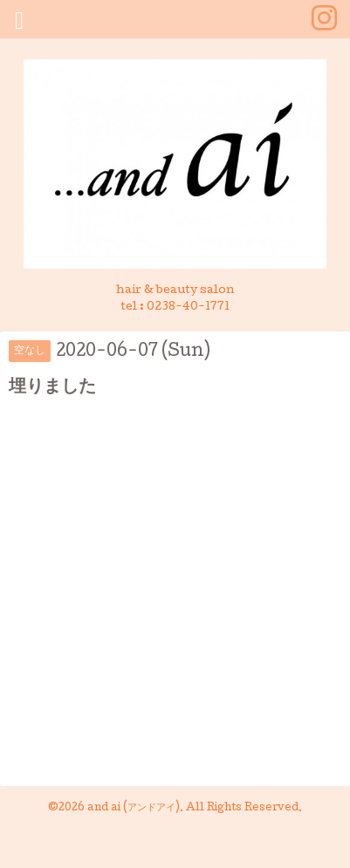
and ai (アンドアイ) (134, 809)
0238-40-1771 (188, 308)
